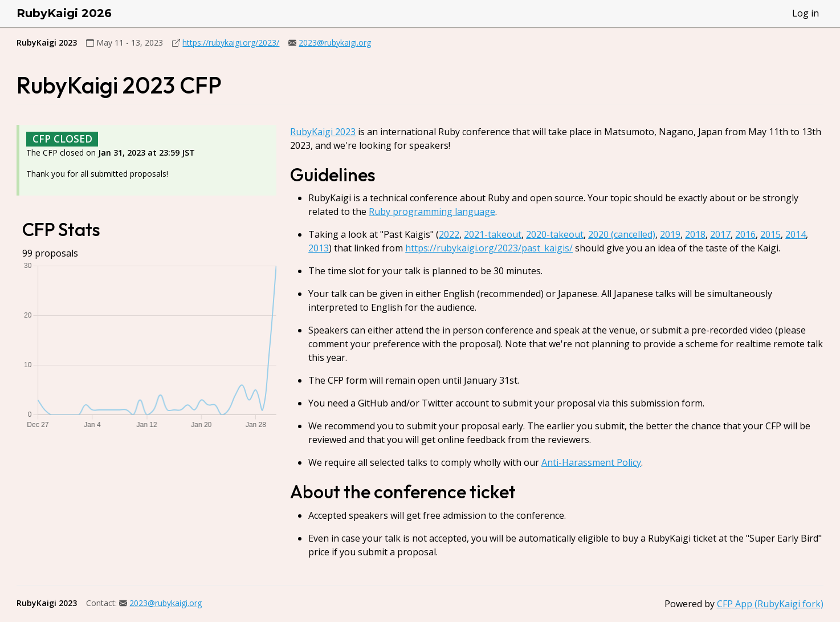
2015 (770, 234)
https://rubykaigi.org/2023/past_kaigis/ (489, 248)
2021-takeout (493, 234)
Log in (806, 13)
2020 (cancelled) (622, 234)
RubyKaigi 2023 (323, 132)
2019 (670, 234)
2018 (695, 234)
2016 (745, 234)
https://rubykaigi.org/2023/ (231, 42)
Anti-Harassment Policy (591, 462)
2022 (449, 234)
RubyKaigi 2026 (64, 13)
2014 (796, 234)
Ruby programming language (432, 212)
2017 (720, 234)
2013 (319, 248)
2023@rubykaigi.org (335, 42)
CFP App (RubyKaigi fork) (770, 604)
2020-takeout (555, 234)
